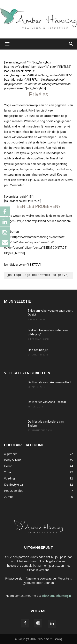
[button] (7, 44)
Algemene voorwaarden (42, 578)
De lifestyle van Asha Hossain (47, 402)
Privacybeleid (14, 578)
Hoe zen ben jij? (38, 350)
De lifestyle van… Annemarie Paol (49, 382)
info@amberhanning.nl (57, 596)
